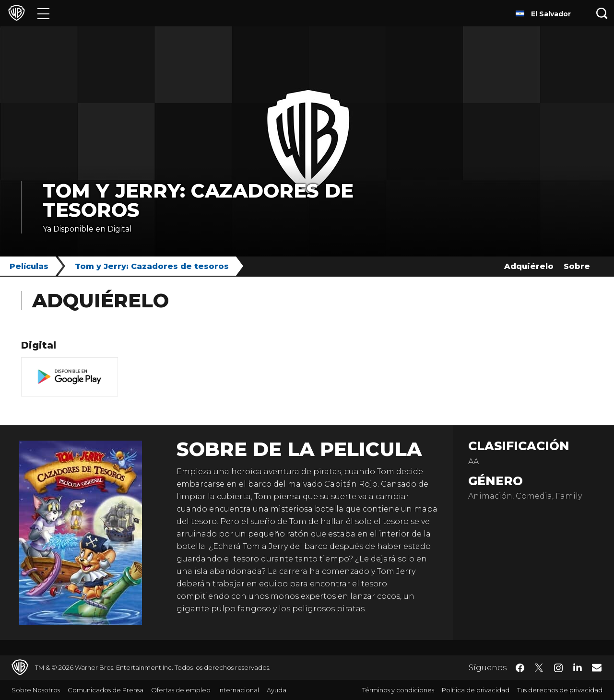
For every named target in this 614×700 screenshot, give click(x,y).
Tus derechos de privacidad (560, 690)
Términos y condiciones (398, 690)
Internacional (239, 690)
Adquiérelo (529, 266)
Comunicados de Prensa (106, 690)
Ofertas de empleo (181, 690)
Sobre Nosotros (36, 690)
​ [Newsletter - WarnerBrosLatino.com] (597, 667)
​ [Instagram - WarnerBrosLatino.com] (558, 668)
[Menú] (43, 13)
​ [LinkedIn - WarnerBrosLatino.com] (578, 667)
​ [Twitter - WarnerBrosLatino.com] (539, 668)
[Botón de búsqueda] (602, 13)
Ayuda (277, 690)
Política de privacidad (476, 690)
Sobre (577, 266)
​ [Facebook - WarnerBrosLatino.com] (520, 668)
